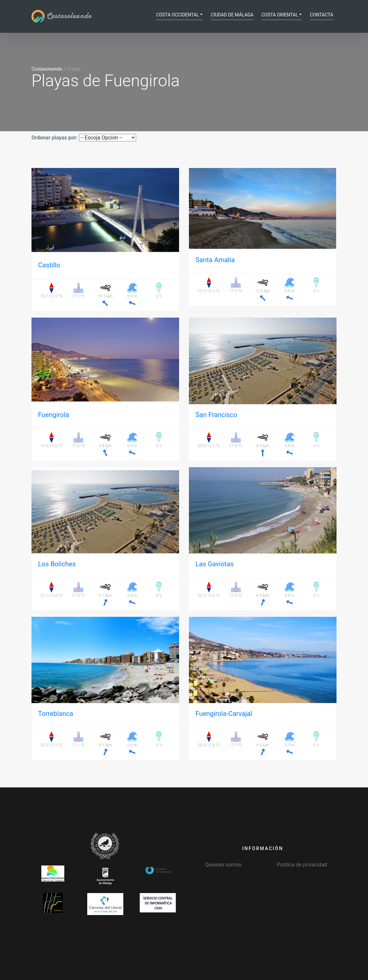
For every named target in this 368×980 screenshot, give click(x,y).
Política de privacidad (302, 865)
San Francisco (216, 415)
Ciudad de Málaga (232, 15)
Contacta (322, 15)
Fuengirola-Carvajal (224, 714)
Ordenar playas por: (55, 138)
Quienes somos (224, 865)
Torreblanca (56, 714)
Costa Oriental (280, 15)
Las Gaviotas (215, 564)
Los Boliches (57, 564)
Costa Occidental (178, 15)
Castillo (49, 265)
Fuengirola (54, 415)
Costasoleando (61, 16)
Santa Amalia (215, 260)
